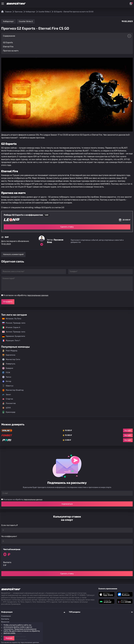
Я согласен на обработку (26, 295)
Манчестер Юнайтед (13, 390)
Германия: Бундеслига (12, 336)
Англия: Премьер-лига (12, 332)
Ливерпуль (9, 364)
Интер (7, 381)
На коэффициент (9, 536)
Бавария (8, 368)
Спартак (8, 399)
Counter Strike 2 (26, 21)
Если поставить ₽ (10, 525)
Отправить (8, 302)
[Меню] (3, 4)
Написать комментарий (13, 254)
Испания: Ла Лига (12, 319)
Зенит (7, 395)
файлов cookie (9, 633)
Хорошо (9, 638)
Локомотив (9, 403)
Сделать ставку (67, 227)
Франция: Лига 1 (10, 341)
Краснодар (9, 412)
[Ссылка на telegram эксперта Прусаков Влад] (42, 244)
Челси (7, 377)
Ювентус (8, 386)
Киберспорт (8, 21)
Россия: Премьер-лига (12, 323)
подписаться (67, 504)
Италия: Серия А (10, 327)
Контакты (5, 619)
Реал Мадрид (10, 351)
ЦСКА (6, 408)
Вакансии (5, 622)
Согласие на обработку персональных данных (20, 642)
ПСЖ (6, 373)
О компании (6, 616)
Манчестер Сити (11, 359)
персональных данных (38, 295)
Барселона (9, 355)
